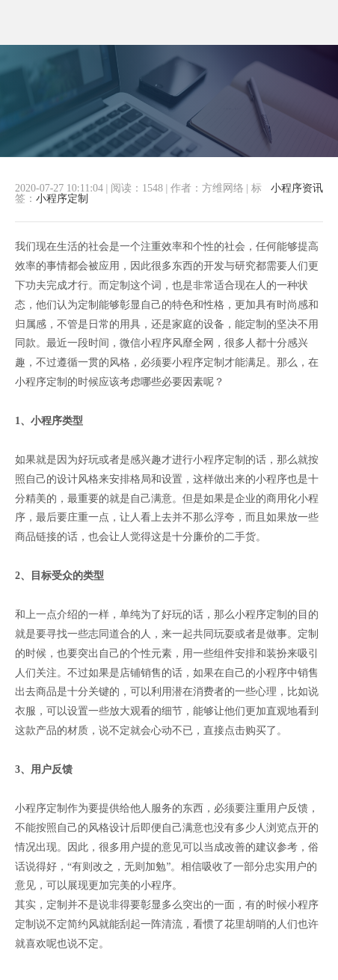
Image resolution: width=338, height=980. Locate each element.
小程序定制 (62, 199)
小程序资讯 (297, 189)
